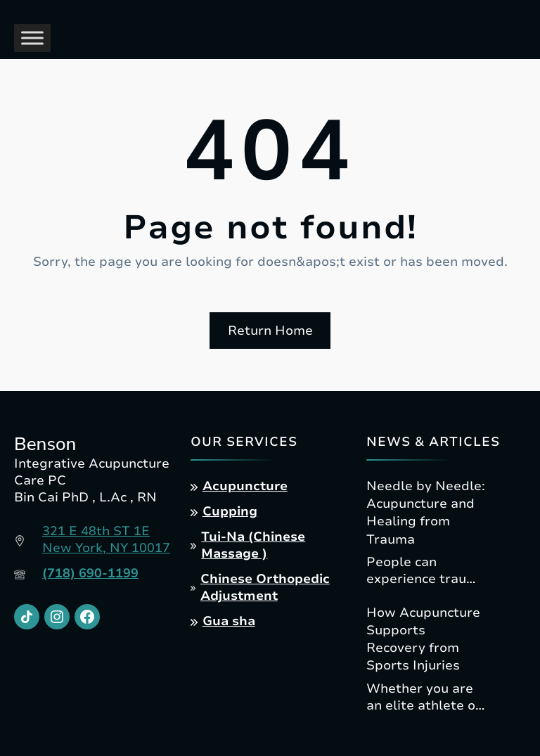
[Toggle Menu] (32, 38)
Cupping (230, 511)
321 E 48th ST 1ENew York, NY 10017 (106, 539)
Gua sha (229, 621)
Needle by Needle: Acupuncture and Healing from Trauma (426, 513)
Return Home (270, 331)
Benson (45, 444)
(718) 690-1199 (90, 573)
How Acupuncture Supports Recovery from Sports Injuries (423, 639)
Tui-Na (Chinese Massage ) (253, 545)
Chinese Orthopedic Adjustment (265, 587)
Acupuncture (245, 486)
